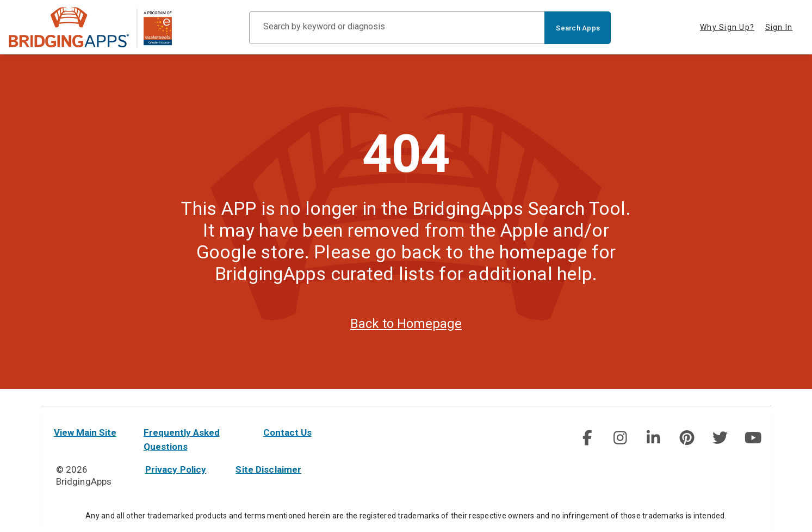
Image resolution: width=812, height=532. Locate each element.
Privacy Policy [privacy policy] (176, 469)
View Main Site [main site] (85, 432)
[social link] (587, 438)
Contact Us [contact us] (287, 432)
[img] (587, 438)
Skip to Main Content (0, 0)
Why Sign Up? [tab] (727, 27)
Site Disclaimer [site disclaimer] (268, 469)
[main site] (90, 27)
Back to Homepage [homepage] (406, 340)
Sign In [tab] (779, 27)
